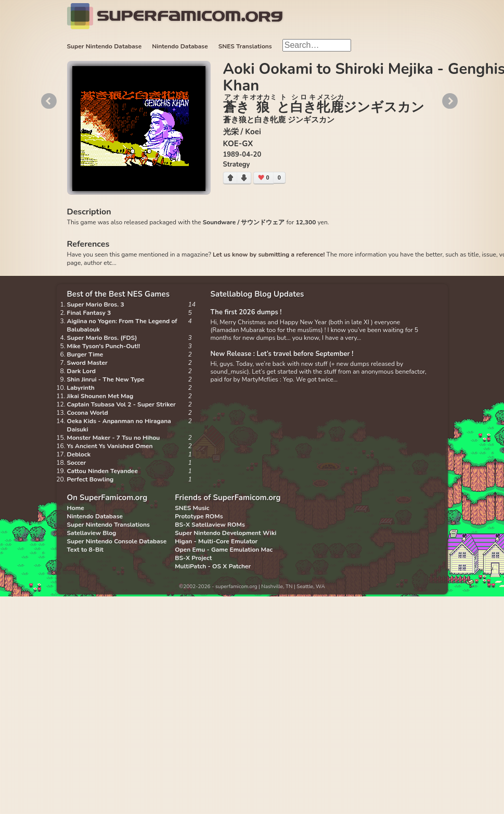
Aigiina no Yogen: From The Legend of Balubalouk (122, 325)
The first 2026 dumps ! (246, 312)
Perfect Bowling (91, 479)
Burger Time (85, 354)
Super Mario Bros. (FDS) (102, 338)
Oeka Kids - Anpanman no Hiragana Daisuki (119, 425)
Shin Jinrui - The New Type (106, 379)
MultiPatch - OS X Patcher (213, 566)
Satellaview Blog (92, 533)
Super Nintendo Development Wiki (225, 533)
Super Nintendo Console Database (117, 541)
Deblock (79, 454)
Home (76, 508)
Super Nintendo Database (105, 46)
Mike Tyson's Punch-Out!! (104, 346)
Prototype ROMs (199, 516)
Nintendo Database (180, 46)
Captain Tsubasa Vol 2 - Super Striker (121, 404)
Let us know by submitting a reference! (269, 255)
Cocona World (88, 413)
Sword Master (87, 363)
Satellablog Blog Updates (257, 294)
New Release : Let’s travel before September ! (282, 354)
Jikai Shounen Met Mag (100, 396)
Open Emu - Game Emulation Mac (224, 550)
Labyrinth (81, 388)
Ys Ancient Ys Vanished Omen (110, 446)
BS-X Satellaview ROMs (210, 525)
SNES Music (192, 508)
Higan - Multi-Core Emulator (216, 541)
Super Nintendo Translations (108, 525)
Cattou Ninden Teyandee (102, 471)
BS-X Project (193, 558)
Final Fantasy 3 (89, 313)
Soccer (77, 463)
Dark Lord (82, 371)
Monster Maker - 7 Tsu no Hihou (114, 438)
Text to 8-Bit (85, 550)
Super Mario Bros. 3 (96, 304)
